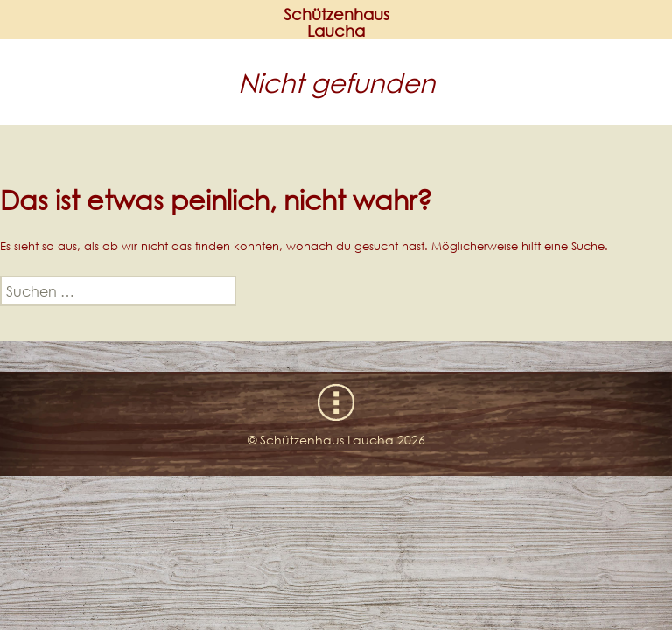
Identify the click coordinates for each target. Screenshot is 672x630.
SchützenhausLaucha (336, 23)
